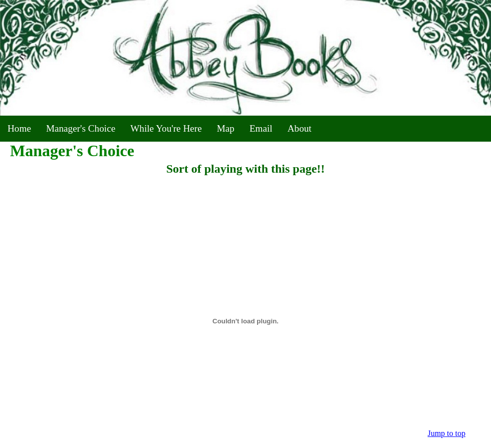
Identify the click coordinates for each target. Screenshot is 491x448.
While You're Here (166, 128)
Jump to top (446, 433)
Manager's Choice (81, 128)
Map (226, 128)
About (300, 128)
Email (261, 128)
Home (19, 128)
